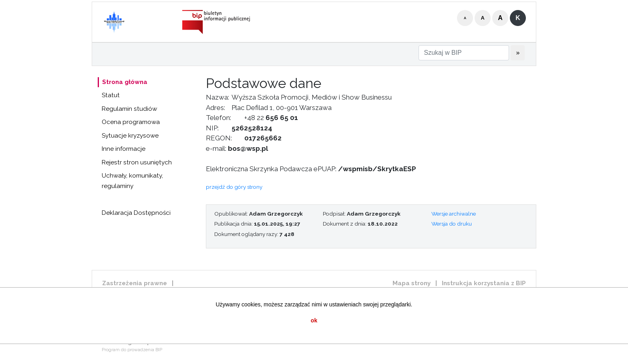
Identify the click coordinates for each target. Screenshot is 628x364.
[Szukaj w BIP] (464, 53)
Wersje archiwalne (454, 214)
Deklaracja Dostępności (136, 213)
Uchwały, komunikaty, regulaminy (132, 181)
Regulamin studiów (129, 109)
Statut (111, 95)
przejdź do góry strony (234, 187)
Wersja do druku (452, 224)
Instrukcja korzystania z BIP (484, 283)
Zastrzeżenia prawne (135, 283)
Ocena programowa (131, 122)
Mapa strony (412, 283)
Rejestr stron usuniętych (137, 162)
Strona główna (125, 82)
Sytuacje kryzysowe (130, 136)
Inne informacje (124, 149)
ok (314, 320)
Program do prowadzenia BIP (132, 350)
